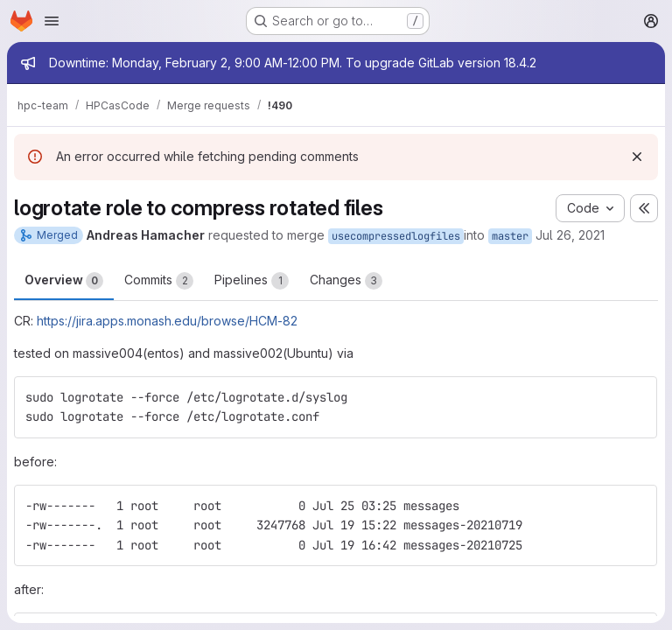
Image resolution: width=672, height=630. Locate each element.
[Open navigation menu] (52, 21)
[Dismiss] (637, 157)
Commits (159, 281)
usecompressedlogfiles (396, 236)
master (510, 236)
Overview (64, 281)
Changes (346, 281)
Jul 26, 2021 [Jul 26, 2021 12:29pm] (570, 235)
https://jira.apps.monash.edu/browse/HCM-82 (167, 321)
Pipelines (252, 281)
